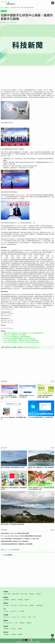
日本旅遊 (13, 634)
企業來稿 (39, 594)
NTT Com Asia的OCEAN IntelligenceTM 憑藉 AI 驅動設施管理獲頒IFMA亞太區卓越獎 (21, 536)
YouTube (24, 617)
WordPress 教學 (23, 605)
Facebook (7, 617)
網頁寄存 (32, 605)
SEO (5, 609)
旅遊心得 (6, 632)
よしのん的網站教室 (8, 555)
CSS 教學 (7, 605)
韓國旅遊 (20, 634)
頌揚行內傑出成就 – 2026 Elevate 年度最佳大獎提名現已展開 (15, 533)
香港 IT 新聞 (16, 594)
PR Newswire (26, 347)
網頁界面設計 (40, 605)
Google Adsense (9, 623)
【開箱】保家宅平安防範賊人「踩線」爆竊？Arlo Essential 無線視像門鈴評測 (23, 333)
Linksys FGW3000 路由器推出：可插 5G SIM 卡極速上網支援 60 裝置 (21, 342)
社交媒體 (6, 615)
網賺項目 (6, 621)
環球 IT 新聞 (7, 594)
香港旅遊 (7, 634)
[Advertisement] (27, 78)
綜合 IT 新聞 (4, 11)
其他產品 (27, 600)
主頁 (2, 7)
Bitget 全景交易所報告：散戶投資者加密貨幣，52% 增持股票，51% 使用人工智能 (20, 539)
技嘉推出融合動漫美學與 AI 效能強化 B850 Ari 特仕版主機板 (14, 541)
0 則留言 (15, 22)
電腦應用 (7, 629)
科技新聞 (7, 7)
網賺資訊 (22, 623)
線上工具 (13, 629)
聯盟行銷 (29, 623)
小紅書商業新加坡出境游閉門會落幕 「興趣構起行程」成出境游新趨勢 (17, 544)
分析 (35, 617)
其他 (30, 617)
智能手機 (13, 600)
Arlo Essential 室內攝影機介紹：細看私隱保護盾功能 (17, 337)
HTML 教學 (14, 605)
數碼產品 (6, 597)
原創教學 (6, 626)
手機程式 (20, 629)
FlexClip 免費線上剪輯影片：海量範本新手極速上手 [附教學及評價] (21, 340)
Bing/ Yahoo (14, 611)
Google (6, 611)
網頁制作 (6, 603)
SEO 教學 (22, 611)
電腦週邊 (7, 600)
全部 (52, 381)
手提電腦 (20, 600)
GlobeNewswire (35, 347)
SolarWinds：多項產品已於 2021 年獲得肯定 (15, 335)
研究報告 (32, 594)
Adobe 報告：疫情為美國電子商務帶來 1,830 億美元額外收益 (19, 338)
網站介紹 (37, 642)
